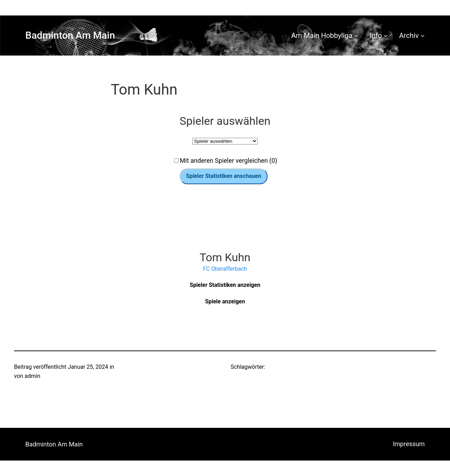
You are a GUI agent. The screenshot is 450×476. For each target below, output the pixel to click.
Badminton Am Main (70, 35)
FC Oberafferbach (225, 269)
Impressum (409, 444)
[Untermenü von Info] (386, 36)
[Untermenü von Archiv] (423, 36)
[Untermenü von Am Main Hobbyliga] (356, 36)
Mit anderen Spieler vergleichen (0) (228, 160)
